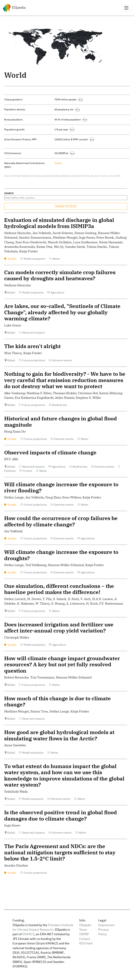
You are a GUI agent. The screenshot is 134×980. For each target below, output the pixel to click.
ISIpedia (14, 8)
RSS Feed (86, 943)
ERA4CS (28, 934)
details (58, 163)
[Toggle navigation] (126, 8)
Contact (85, 939)
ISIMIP (84, 934)
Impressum (106, 925)
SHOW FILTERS (66, 206)
